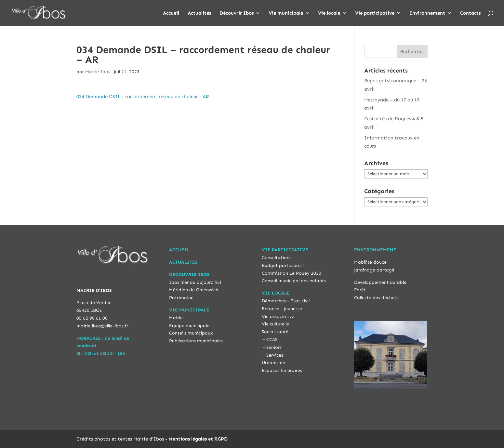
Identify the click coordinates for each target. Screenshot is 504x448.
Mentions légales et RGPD (198, 439)
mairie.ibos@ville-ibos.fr (102, 326)
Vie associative (278, 316)
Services (275, 355)
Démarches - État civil (286, 301)
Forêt (360, 290)
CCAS (272, 340)
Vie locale (329, 13)
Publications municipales (196, 341)
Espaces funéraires (282, 370)
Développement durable (380, 282)
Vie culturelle (275, 324)
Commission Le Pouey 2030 (292, 273)
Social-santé (275, 332)
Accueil (171, 13)
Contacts (470, 13)
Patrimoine (181, 298)
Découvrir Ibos (237, 13)
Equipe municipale (189, 326)
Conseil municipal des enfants (294, 281)
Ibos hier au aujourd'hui (195, 282)
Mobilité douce (370, 262)
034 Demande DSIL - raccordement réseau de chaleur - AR (143, 97)
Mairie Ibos (98, 72)
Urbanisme (273, 363)
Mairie (176, 318)
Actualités (199, 13)
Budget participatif (283, 265)
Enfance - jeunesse (282, 309)
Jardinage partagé (374, 270)
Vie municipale (286, 13)
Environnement (427, 13)
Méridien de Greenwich (194, 290)
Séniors (274, 347)
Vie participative (375, 13)
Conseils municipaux (191, 333)
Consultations (277, 258)
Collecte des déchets (376, 298)
